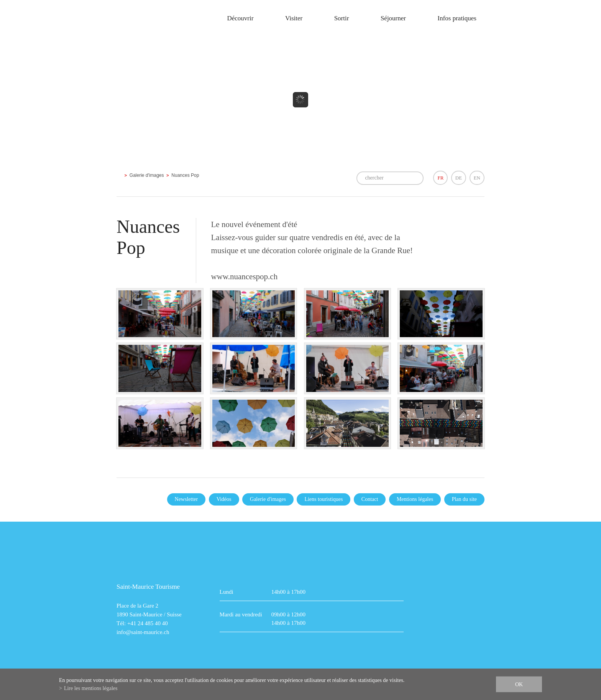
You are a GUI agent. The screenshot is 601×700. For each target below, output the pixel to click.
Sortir (342, 18)
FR (440, 178)
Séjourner (393, 18)
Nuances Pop (185, 175)
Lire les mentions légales (91, 688)
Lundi (227, 592)
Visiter (294, 18)
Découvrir (240, 18)
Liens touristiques (323, 499)
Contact (370, 499)
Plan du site (464, 499)
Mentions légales (415, 499)
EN (477, 178)
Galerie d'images (147, 175)
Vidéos (224, 499)
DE (459, 178)
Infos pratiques (457, 18)
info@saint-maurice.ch (143, 632)
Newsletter (186, 499)
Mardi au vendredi (241, 614)
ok (519, 684)
